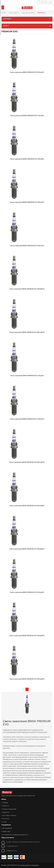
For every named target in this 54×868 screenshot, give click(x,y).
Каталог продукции (14, 13)
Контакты (6, 819)
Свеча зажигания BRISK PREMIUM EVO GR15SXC (27, 419)
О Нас (5, 822)
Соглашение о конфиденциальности (15, 835)
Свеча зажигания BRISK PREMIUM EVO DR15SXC (27, 159)
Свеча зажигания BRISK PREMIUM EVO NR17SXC (27, 202)
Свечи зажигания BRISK (28, 13)
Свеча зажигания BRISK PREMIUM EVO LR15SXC (27, 376)
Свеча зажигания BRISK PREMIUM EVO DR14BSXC (27, 679)
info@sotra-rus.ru (12, 851)
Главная (4, 13)
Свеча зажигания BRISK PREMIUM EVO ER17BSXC (27, 506)
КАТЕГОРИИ (27, 19)
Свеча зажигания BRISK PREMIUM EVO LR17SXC (27, 116)
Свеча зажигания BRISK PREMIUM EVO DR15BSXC (27, 636)
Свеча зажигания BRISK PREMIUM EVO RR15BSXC (27, 549)
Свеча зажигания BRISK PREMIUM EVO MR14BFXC (27, 462)
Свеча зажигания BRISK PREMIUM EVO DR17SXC (27, 246)
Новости (6, 806)
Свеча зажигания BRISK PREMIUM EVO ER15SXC (27, 72)
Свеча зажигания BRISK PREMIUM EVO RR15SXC (27, 592)
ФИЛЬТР (27, 26)
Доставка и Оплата (9, 815)
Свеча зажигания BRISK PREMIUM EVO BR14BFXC (27, 332)
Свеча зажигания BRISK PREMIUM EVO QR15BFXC (27, 289)
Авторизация (7, 828)
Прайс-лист (7, 831)
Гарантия (6, 812)
